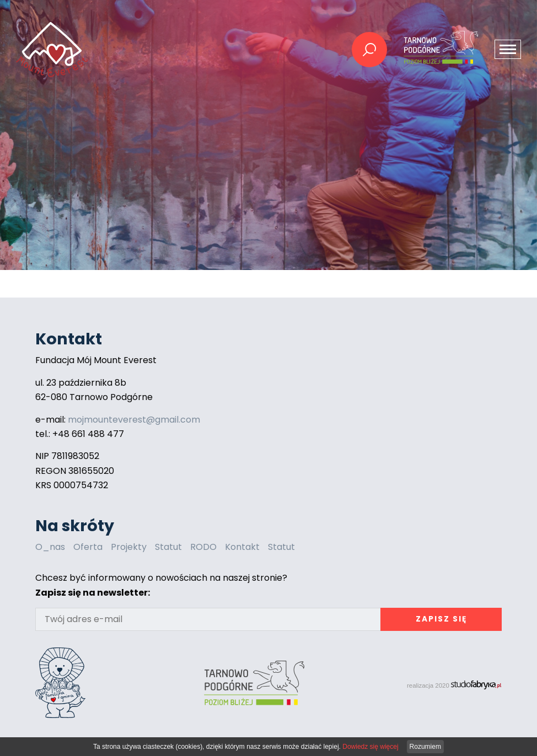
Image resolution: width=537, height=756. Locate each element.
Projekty (129, 547)
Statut (168, 547)
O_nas (50, 547)
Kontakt (242, 547)
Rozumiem (425, 747)
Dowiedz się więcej (370, 747)
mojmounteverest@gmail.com (134, 420)
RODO (203, 547)
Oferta (88, 547)
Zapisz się (441, 619)
